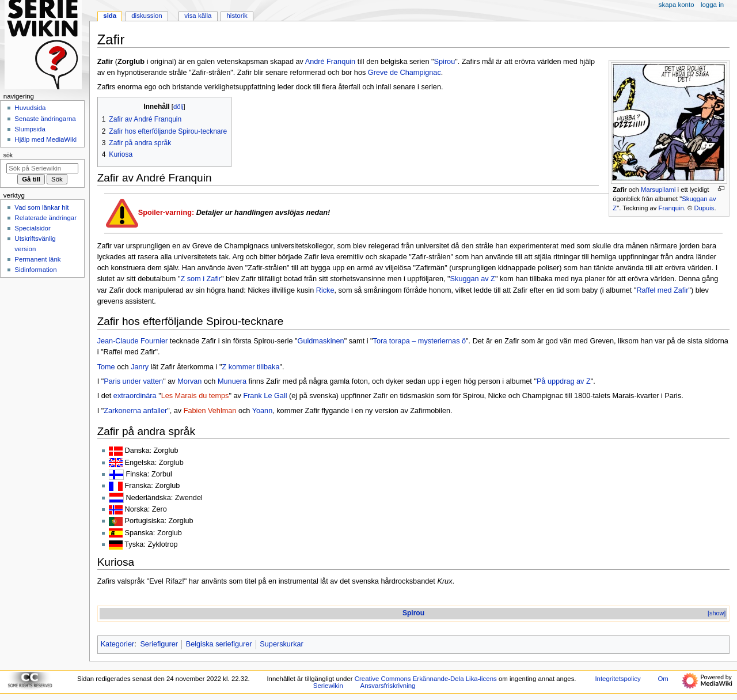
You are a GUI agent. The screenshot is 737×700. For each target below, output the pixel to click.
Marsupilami (658, 190)
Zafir (620, 190)
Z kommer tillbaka (250, 367)
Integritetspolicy (618, 679)
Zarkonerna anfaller (135, 411)
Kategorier (118, 644)
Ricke (325, 290)
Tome (106, 367)
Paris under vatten (133, 381)
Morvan (189, 381)
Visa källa (198, 16)
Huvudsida (30, 108)
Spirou (445, 62)
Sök (8, 155)
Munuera (232, 381)
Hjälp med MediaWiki (45, 139)
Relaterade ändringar (45, 218)
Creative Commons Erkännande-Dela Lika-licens (426, 679)
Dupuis (704, 208)
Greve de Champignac (404, 73)
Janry (140, 367)
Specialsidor (32, 228)
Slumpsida (30, 129)
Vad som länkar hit (41, 207)
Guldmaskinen (321, 341)
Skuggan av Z (473, 279)
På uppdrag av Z (564, 381)
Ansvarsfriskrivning (388, 686)
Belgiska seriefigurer (219, 644)
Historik (237, 16)
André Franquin (330, 62)
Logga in (712, 5)
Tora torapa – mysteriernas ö (420, 341)
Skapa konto (677, 5)
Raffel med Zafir (662, 290)
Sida (110, 16)
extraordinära (135, 396)
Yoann (263, 411)
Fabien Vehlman (210, 411)
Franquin (671, 208)
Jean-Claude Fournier (133, 341)
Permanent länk (37, 259)
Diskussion (147, 16)
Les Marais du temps (195, 396)
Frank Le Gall (265, 396)
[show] (717, 613)
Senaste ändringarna (45, 119)
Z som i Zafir (201, 279)
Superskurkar (281, 644)
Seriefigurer (159, 644)
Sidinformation (35, 270)
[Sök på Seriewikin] (42, 168)
